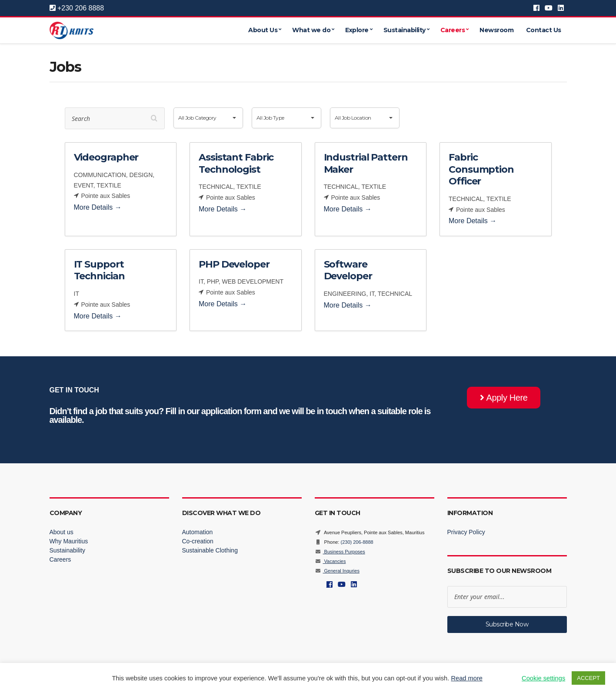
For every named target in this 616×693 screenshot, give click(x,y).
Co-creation (198, 541)
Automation (198, 532)
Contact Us (544, 30)
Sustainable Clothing (210, 550)
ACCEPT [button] (588, 678)
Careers (453, 30)
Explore (357, 30)
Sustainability (405, 30)
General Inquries (337, 571)
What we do (311, 30)
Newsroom (496, 30)
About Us (263, 30)
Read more (467, 678)
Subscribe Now (507, 624)
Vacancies (330, 561)
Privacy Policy (466, 532)
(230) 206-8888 (357, 542)
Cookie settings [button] (543, 678)
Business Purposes (340, 552)
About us (62, 532)
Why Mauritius (69, 541)
